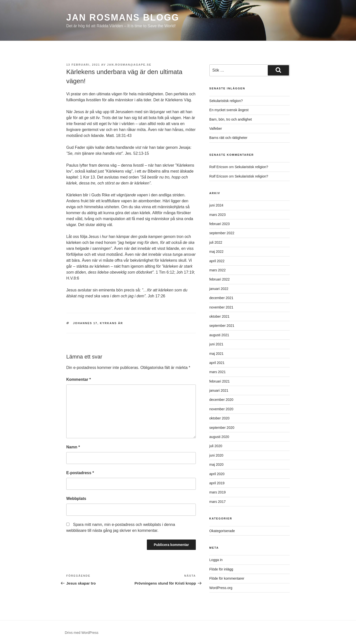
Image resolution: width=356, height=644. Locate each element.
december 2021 (221, 298)
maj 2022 (217, 252)
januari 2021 (219, 390)
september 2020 (222, 428)
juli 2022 (216, 242)
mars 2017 (218, 502)
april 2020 (217, 474)
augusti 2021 (219, 335)
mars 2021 (218, 372)
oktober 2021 (220, 316)
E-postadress (80, 473)
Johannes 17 (85, 323)
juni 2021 (216, 344)
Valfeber (216, 129)
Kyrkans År (111, 323)
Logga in (216, 560)
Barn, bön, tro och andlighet (231, 119)
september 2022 (222, 233)
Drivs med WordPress (82, 633)
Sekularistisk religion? (226, 101)
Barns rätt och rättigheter (228, 138)
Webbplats (76, 499)
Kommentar (79, 379)
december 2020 (221, 400)
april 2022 (217, 261)
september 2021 (222, 326)
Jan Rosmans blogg (123, 17)
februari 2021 (220, 381)
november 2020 (221, 409)
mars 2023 (218, 215)
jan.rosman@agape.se (129, 65)
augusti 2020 (219, 437)
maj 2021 (217, 354)
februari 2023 (220, 224)
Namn (73, 447)
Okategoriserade (222, 531)
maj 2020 (217, 464)
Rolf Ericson (219, 167)
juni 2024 (216, 205)
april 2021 (217, 363)
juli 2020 (216, 446)
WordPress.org (221, 588)
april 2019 (217, 483)
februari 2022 (220, 279)
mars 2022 (218, 270)
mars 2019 (218, 492)
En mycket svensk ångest (229, 110)
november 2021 (221, 307)
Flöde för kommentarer (227, 578)
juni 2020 (216, 455)
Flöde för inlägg (221, 569)
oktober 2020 (220, 418)
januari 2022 (219, 289)
